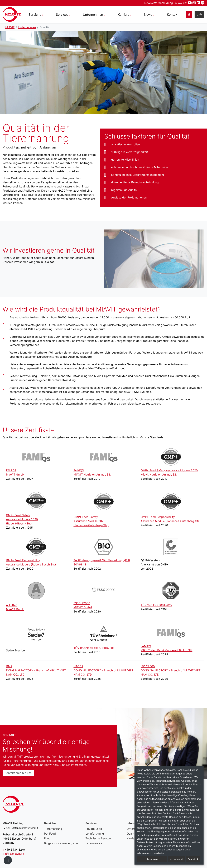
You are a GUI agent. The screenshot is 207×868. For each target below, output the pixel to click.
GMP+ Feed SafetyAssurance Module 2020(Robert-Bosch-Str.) (22, 519)
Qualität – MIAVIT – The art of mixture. (12, 14)
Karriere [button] (124, 15)
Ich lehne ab (177, 859)
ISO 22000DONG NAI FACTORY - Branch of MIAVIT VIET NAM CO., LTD (171, 670)
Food (47, 838)
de (199, 14)
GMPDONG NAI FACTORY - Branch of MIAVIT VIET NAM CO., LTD (36, 670)
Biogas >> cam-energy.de (61, 843)
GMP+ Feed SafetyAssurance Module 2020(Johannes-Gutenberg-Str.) (91, 521)
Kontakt (173, 15)
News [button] (148, 15)
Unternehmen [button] (93, 15)
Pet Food (50, 834)
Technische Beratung (99, 838)
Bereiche (35, 15)
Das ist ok (193, 859)
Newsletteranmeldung (159, 3)
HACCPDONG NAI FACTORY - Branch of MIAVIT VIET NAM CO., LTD (103, 670)
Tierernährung (53, 829)
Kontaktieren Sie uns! (18, 773)
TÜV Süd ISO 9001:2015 (156, 605)
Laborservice (94, 843)
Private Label (94, 829)
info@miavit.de (14, 854)
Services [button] (62, 15)
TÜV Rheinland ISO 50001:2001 (94, 648)
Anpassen (152, 859)
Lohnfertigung (95, 834)
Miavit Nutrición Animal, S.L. (159, 474)
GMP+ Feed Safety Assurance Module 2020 (169, 470)
